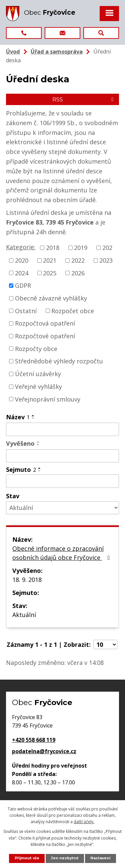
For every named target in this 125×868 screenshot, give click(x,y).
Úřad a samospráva (57, 52)
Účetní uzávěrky (38, 374)
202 (107, 248)
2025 (50, 273)
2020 (22, 260)
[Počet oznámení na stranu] (105, 644)
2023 (106, 260)
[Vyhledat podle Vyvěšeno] (62, 456)
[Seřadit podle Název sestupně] (33, 418)
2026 (78, 273)
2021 (50, 260)
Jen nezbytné (65, 858)
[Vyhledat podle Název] (62, 429)
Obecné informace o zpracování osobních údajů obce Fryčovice (62, 553)
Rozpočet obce (73, 311)
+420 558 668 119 (34, 740)
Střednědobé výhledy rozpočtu (59, 361)
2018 (53, 248)
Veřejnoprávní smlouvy (48, 399)
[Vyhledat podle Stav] (62, 508)
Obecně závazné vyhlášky (51, 298)
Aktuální (24, 615)
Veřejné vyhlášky (38, 386)
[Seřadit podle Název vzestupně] (33, 416)
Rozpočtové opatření (45, 336)
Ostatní (26, 311)
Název (18, 417)
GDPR (23, 285)
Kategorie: (21, 247)
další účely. (84, 822)
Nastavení (100, 858)
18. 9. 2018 (27, 580)
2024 (22, 273)
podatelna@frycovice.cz (44, 751)
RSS (84, 99)
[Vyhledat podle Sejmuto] (62, 481)
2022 (78, 260)
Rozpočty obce (36, 348)
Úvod (13, 52)
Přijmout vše (27, 858)
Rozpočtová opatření (45, 323)
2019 (81, 248)
